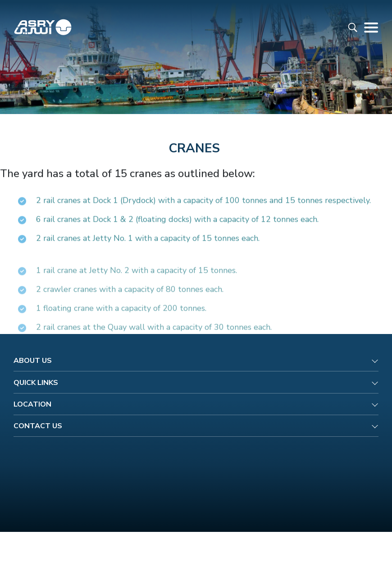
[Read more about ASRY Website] (43, 27)
